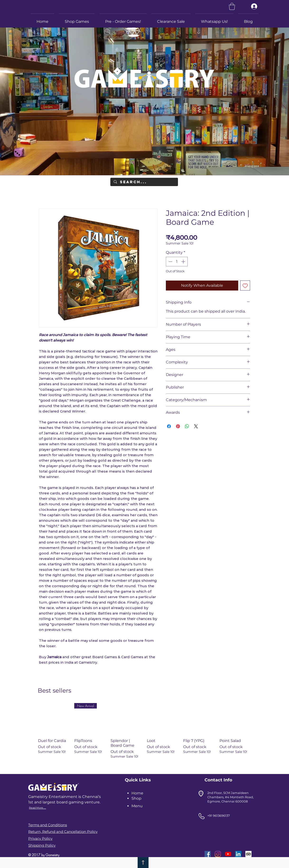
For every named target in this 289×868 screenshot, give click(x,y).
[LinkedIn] (238, 854)
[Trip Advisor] (248, 854)
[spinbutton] (177, 262)
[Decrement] (170, 262)
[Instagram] (218, 854)
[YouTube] (228, 854)
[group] (144, 736)
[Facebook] (208, 854)
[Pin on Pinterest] (178, 426)
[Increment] (184, 262)
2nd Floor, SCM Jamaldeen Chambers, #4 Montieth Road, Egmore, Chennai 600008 (231, 797)
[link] (232, 6)
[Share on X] (196, 426)
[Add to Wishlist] (245, 286)
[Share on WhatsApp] (187, 426)
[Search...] (144, 182)
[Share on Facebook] (169, 426)
